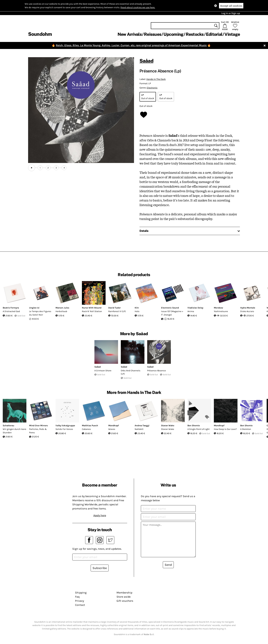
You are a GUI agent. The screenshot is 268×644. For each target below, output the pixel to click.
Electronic (152, 88)
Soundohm (40, 34)
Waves (112, 429)
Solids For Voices (64, 429)
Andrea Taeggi (142, 425)
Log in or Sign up (231, 13)
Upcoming (173, 34)
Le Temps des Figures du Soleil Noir (40, 313)
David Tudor (114, 308)
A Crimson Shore (103, 371)
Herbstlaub (61, 311)
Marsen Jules (62, 308)
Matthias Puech (90, 425)
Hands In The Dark (156, 79)
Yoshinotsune (221, 311)
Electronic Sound (170, 308)
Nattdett (139, 429)
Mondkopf (114, 425)
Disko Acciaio (247, 311)
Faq (77, 597)
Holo (137, 311)
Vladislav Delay (195, 308)
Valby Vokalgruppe (65, 425)
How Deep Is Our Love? (225, 429)
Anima (191, 311)
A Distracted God (11, 311)
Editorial (214, 34)
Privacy (80, 601)
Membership (124, 593)
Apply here (100, 515)
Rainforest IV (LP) (117, 311)
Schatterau (8, 425)
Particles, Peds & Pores (38, 431)
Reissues (153, 34)
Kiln (137, 308)
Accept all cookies (231, 6)
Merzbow (218, 308)
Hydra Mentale (248, 308)
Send (168, 565)
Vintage (232, 34)
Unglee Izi (34, 308)
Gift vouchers (125, 601)
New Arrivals (130, 34)
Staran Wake (168, 425)
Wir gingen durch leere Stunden (14, 431)
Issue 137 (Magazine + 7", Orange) (172, 313)
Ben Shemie (194, 425)
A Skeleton (246, 429)
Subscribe (100, 568)
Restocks (195, 34)
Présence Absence (157, 371)
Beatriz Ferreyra (11, 308)
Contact (80, 605)
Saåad (146, 61)
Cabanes (86, 429)
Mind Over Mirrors (38, 425)
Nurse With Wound (92, 308)
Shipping (81, 593)
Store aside (124, 597)
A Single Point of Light (199, 429)
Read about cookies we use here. (138, 7)
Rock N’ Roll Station (92, 311)
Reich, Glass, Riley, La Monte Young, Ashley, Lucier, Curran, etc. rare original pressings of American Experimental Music (131, 45)
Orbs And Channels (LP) (131, 372)
